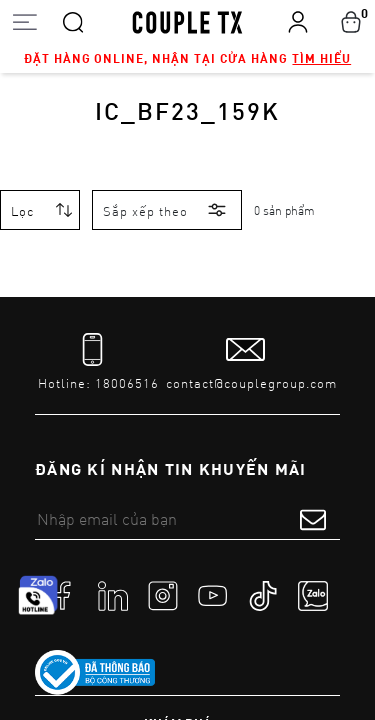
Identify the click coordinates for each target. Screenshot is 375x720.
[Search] (73, 21)
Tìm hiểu (321, 58)
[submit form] (313, 519)
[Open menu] (24, 21)
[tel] (98, 362)
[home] (187, 21)
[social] (63, 595)
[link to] (95, 673)
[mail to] (251, 362)
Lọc (22, 211)
